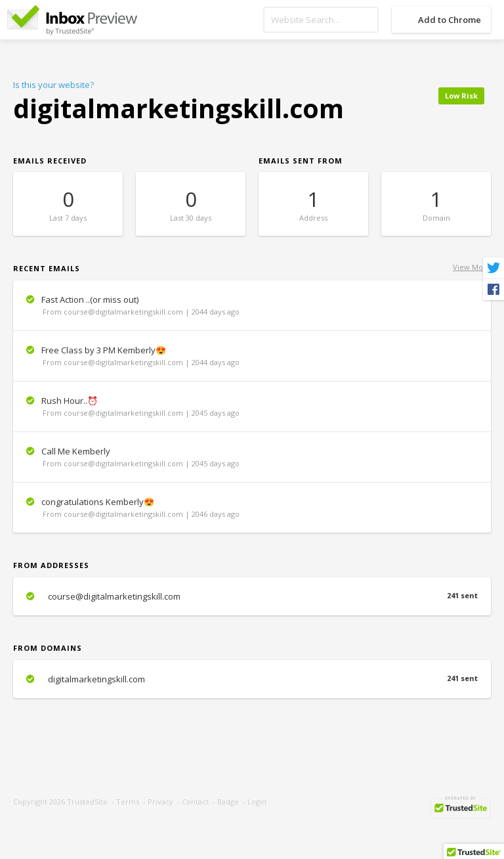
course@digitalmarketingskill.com (252, 596)
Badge (228, 802)
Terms (128, 802)
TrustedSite (87, 802)
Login (257, 802)
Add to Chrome (450, 20)
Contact (195, 802)
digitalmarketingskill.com (252, 679)
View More (472, 267)
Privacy (160, 802)
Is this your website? (53, 85)
